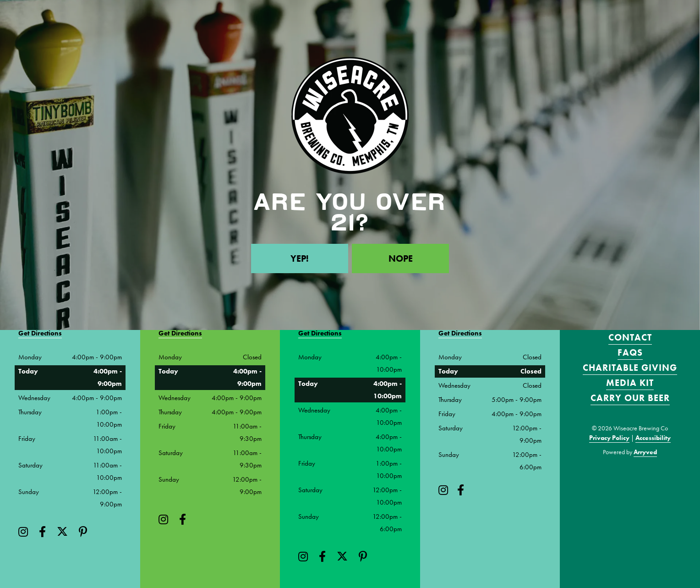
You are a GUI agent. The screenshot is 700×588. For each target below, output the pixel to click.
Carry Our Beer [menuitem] (630, 398)
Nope (401, 258)
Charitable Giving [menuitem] (630, 368)
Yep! (300, 258)
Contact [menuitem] (630, 337)
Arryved (645, 452)
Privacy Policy (609, 438)
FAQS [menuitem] (630, 352)
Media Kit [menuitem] (630, 383)
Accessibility (653, 438)
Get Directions (40, 333)
